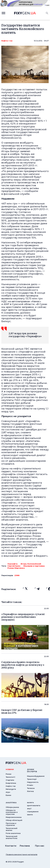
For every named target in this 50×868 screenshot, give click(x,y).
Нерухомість (33, 782)
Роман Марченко (16, 568)
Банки (8, 795)
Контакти (11, 846)
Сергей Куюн (14, 566)
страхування (33, 812)
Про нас (40, 846)
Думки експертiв (32, 770)
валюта (30, 802)
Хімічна (30, 791)
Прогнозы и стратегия (11, 824)
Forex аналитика (13, 833)
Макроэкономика (14, 817)
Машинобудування (36, 776)
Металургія (11, 789)
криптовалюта (34, 806)
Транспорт (32, 779)
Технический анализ (12, 829)
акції (29, 809)
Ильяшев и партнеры (34, 566)
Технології (10, 777)
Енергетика (11, 783)
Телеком (31, 788)
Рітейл (30, 785)
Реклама (25, 846)
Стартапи (10, 780)
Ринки (9, 774)
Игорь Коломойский (31, 564)
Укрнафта (12, 564)
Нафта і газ (7, 41)
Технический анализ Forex (12, 837)
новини (10, 769)
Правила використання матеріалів (22, 854)
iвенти (30, 815)
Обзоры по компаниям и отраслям (12, 812)
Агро (8, 792)
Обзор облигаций (14, 820)
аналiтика (11, 803)
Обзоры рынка (12, 807)
